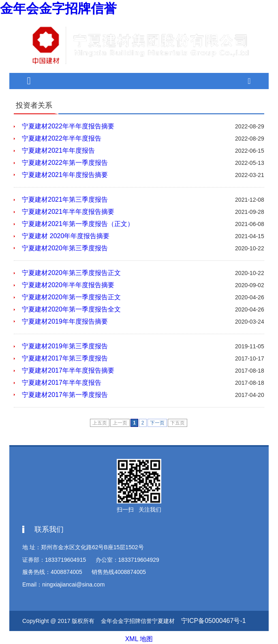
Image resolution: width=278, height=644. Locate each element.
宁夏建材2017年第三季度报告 (65, 356)
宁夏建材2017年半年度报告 (62, 380)
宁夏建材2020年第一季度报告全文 (71, 307)
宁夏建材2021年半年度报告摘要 (68, 209)
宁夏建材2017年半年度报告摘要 (68, 368)
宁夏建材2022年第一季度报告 (65, 160)
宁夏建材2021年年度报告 (58, 148)
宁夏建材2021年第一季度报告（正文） (78, 221)
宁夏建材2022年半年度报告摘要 (68, 124)
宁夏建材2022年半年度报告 (62, 136)
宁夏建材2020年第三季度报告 (65, 246)
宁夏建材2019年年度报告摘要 (65, 319)
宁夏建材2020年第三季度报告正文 (71, 270)
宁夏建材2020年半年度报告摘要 (68, 283)
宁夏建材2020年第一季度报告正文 (71, 295)
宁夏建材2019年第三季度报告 (65, 344)
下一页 (157, 420)
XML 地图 (139, 636)
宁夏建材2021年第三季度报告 (65, 197)
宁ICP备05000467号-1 (214, 618)
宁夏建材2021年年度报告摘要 (65, 172)
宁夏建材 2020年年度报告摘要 (66, 234)
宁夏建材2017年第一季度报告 (65, 392)
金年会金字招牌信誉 (51, 7)
